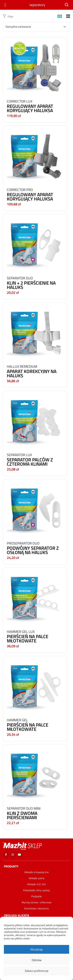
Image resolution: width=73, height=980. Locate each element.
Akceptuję (36, 949)
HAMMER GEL (17, 720)
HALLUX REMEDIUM (22, 366)
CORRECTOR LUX (20, 101)
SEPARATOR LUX (19, 455)
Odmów (37, 960)
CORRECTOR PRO (20, 190)
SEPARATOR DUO (20, 278)
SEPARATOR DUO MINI (24, 808)
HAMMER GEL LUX (21, 632)
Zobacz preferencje (37, 971)
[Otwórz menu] (6, 5)
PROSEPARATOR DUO (23, 543)
